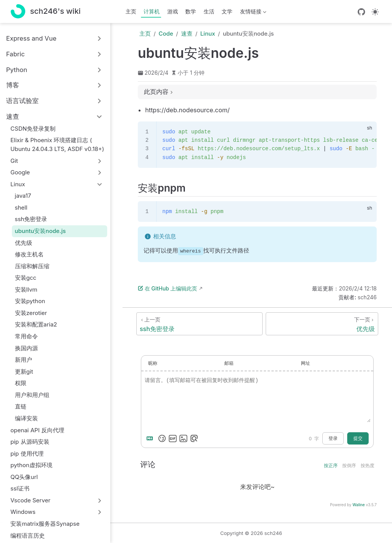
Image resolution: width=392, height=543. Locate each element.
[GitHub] (361, 12)
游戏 (173, 11)
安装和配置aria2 (36, 324)
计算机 (152, 11)
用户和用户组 (32, 395)
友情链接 (252, 13)
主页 (131, 11)
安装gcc (26, 278)
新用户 (24, 360)
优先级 (24, 243)
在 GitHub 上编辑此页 (167, 288)
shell (21, 208)
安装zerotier (31, 313)
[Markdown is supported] (151, 438)
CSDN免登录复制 (33, 129)
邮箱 (229, 363)
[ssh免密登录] (199, 324)
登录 (333, 438)
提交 (358, 438)
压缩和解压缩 (32, 266)
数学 (191, 11)
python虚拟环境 (31, 465)
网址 (305, 363)
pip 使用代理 (27, 454)
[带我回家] (46, 12)
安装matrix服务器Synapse (45, 524)
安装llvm (26, 290)
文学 (227, 11)
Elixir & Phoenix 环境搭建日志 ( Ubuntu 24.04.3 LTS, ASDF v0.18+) (57, 144)
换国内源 (26, 348)
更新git (24, 372)
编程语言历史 (28, 536)
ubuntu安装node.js (40, 231)
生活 (209, 11)
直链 (21, 406)
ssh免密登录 (31, 219)
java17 (23, 196)
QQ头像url (24, 477)
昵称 (153, 363)
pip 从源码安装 (30, 442)
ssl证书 (20, 488)
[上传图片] (183, 438)
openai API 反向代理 (37, 430)
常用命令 (26, 336)
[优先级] (322, 324)
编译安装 (26, 418)
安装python (30, 301)
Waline (359, 505)
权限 (21, 383)
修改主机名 (29, 254)
